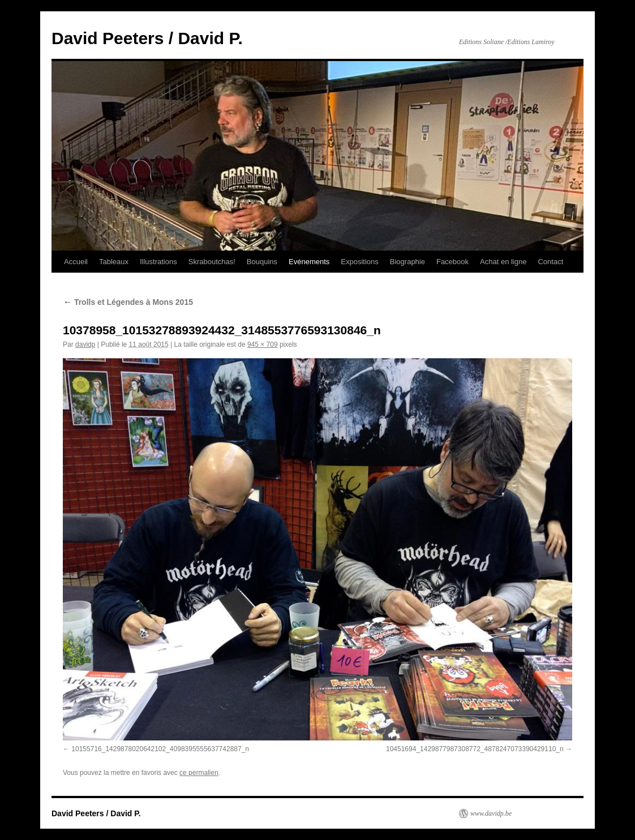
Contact (550, 262)
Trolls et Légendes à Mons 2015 (128, 302)
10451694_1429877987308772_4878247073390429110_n (475, 749)
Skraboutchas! (212, 262)
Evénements (309, 262)
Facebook (452, 262)
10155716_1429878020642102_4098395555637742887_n (160, 749)
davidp (85, 344)
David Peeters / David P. (147, 38)
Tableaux (114, 262)
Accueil (76, 262)
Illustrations (158, 262)
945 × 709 (263, 344)
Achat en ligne (503, 262)
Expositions (359, 262)
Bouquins (262, 262)
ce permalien (199, 773)
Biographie (407, 262)
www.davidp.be (491, 813)
